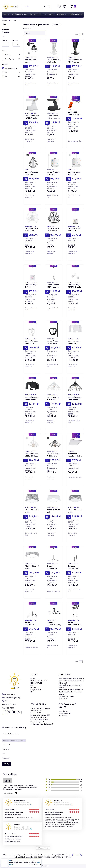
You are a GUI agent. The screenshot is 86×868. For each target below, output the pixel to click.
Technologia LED (36, 711)
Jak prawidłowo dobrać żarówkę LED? (71, 679)
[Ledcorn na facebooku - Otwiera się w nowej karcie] (4, 712)
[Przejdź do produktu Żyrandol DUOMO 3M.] (75, 555)
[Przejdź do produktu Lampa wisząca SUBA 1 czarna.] (54, 273)
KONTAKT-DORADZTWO (39, 681)
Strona (77, 34)
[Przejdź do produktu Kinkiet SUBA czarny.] (32, 48)
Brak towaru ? (63, 716)
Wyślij (6, 764)
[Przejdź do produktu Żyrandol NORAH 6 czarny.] (54, 611)
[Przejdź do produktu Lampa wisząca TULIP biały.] (75, 330)
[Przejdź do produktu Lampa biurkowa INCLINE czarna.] (54, 105)
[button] (49, 7)
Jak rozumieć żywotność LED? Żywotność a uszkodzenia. (40, 716)
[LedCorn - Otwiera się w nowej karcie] (14, 681)
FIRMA (33, 679)
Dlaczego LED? (36, 713)
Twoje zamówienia (65, 714)
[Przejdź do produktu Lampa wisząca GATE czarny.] (54, 217)
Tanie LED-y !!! (64, 699)
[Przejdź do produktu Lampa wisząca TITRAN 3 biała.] (75, 273)
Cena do (15, 40)
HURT (32, 685)
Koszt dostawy (63, 711)
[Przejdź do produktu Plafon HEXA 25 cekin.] (32, 499)
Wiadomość (6, 758)
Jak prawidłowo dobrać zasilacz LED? (71, 690)
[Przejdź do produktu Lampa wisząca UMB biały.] (54, 386)
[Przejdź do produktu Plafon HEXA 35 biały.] (54, 499)
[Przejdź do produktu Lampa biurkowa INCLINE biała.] (32, 105)
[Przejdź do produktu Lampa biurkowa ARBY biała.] (54, 48)
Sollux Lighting (10, 59)
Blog (32, 692)
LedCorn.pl (5, 20)
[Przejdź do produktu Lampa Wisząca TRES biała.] (32, 330)
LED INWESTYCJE (36, 683)
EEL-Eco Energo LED (37, 722)
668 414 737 (38, 857)
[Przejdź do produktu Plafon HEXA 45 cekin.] (32, 555)
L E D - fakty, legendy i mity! (39, 720)
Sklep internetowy (40, 866)
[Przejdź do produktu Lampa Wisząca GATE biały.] (32, 217)
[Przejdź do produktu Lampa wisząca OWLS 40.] (32, 273)
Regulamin (34, 687)
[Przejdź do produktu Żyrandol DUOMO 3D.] (54, 555)
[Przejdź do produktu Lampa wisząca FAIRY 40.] (75, 161)
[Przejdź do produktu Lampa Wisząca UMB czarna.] (75, 386)
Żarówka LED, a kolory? (67, 696)
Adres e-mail (6, 749)
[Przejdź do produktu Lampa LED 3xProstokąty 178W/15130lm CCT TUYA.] (75, 103)
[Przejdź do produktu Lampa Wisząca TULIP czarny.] (32, 386)
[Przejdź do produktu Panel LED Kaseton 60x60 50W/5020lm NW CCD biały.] (75, 442)
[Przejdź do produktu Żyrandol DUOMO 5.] (32, 611)
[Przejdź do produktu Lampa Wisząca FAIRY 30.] (54, 161)
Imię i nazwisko (6, 745)
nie (6, 76)
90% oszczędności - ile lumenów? (42, 724)
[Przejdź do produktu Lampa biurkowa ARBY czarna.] (75, 48)
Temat (3, 754)
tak (6, 72)
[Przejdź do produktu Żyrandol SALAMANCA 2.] (75, 611)
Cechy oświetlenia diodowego (40, 708)
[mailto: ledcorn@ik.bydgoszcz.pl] (11, 698)
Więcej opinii (43, 848)
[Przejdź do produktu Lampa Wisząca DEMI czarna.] (32, 161)
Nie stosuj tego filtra (11, 68)
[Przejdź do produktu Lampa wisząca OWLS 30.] (75, 217)
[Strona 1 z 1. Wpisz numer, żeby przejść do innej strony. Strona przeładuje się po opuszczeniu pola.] (81, 34)
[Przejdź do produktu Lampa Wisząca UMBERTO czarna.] (54, 442)
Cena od (4, 40)
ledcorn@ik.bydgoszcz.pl (23, 857)
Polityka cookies (36, 690)
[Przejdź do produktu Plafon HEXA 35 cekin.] (75, 499)
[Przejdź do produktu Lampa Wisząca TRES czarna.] (54, 330)
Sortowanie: (27, 29)
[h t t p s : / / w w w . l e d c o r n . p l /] (9, 694)
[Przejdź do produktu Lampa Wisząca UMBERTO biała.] (32, 442)
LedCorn (8, 55)
